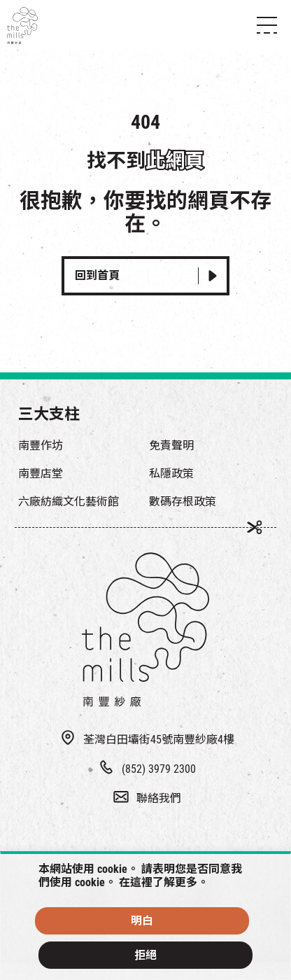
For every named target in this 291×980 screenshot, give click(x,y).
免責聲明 (171, 446)
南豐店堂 (41, 474)
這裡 (141, 882)
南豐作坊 (41, 446)
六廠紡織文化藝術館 (69, 502)
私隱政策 (171, 474)
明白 (142, 921)
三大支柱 (49, 414)
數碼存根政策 (183, 502)
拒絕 (145, 955)
